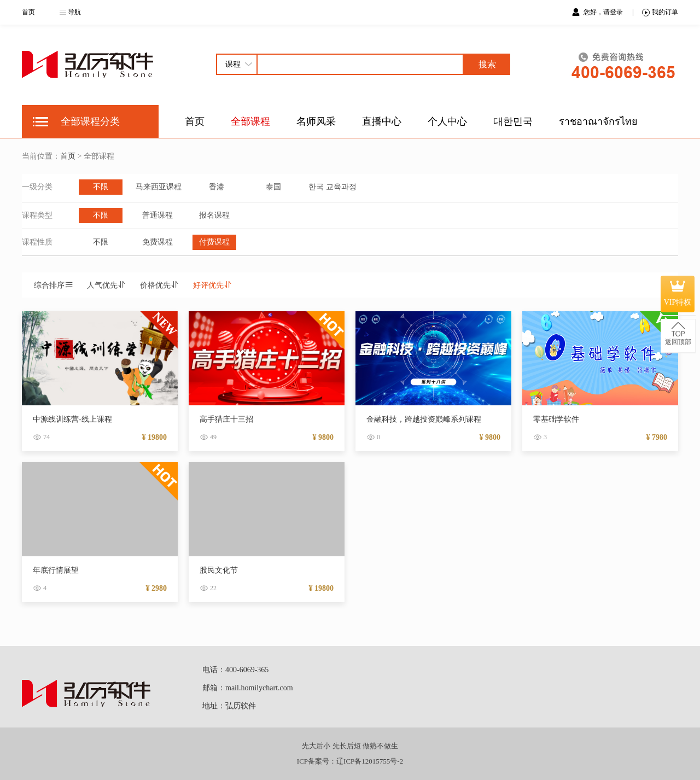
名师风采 (316, 121)
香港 (217, 187)
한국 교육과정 (332, 187)
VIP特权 (678, 294)
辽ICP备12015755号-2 (370, 761)
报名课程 (214, 215)
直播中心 (382, 121)
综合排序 (54, 285)
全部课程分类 (90, 121)
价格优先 (160, 285)
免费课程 (157, 242)
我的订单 (660, 12)
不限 (101, 187)
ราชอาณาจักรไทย (598, 121)
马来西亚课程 (159, 187)
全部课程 (250, 121)
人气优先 (107, 285)
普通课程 (157, 215)
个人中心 (447, 121)
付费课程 (214, 242)
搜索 (487, 64)
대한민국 (513, 121)
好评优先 (213, 285)
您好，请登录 (604, 12)
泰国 (273, 187)
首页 (28, 12)
